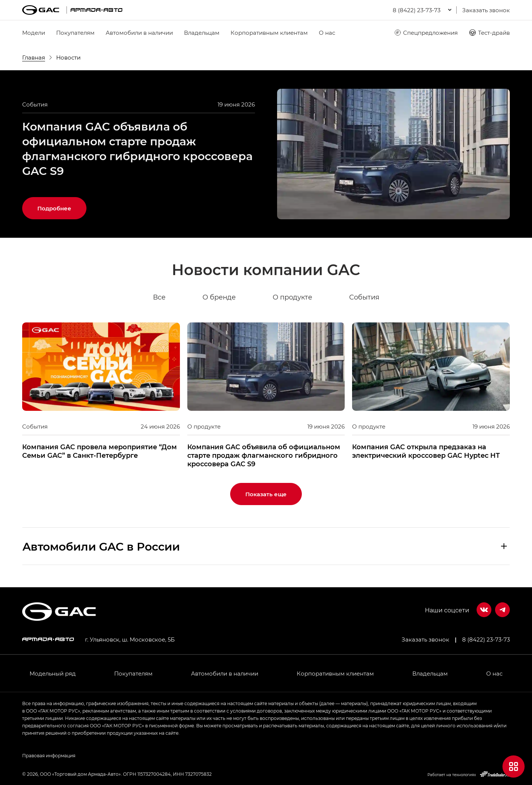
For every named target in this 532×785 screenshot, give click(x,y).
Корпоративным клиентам (269, 33)
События (364, 297)
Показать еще (266, 494)
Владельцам (202, 33)
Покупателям (75, 33)
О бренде (219, 297)
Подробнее (54, 208)
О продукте (292, 297)
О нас (327, 33)
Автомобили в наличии (139, 33)
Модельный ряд (53, 673)
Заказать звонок (486, 10)
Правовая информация (49, 755)
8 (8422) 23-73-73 (486, 639)
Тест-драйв (489, 33)
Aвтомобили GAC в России (101, 546)
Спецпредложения (426, 33)
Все (159, 297)
